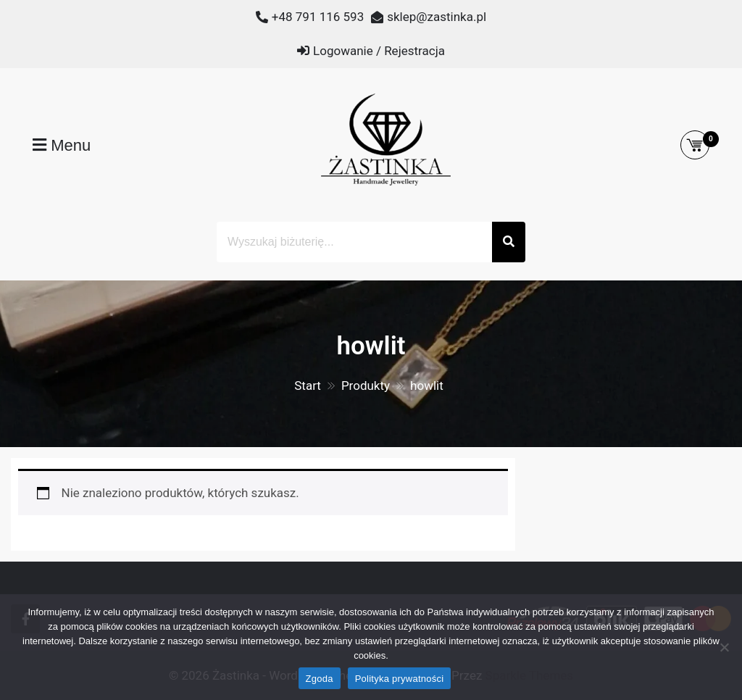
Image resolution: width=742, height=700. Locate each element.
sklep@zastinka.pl (437, 17)
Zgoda (320, 679)
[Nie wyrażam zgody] (724, 647)
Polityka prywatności (400, 679)
